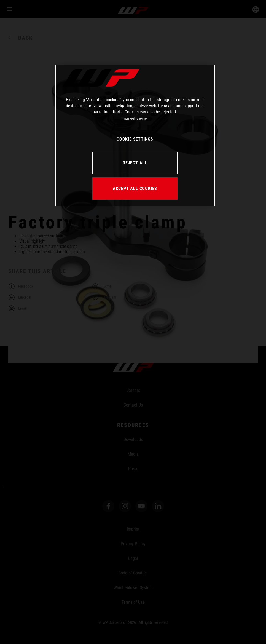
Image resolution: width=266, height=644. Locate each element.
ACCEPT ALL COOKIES (135, 189)
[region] (135, 135)
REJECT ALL (135, 163)
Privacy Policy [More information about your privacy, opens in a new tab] (130, 119)
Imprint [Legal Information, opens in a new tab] (143, 119)
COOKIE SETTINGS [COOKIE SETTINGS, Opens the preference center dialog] (135, 139)
